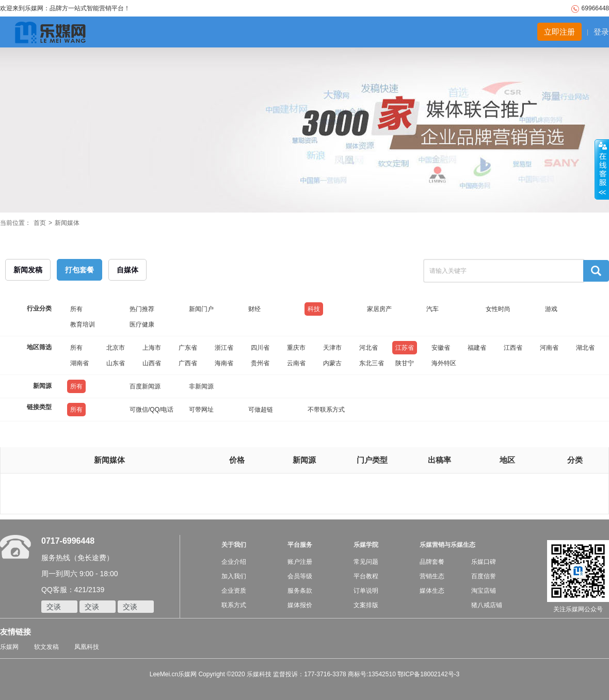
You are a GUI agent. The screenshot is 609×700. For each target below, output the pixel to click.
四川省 (260, 348)
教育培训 (83, 324)
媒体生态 (432, 591)
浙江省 (224, 348)
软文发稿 (46, 647)
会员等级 (300, 576)
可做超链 (261, 410)
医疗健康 (142, 324)
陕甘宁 (405, 363)
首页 (40, 223)
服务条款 (300, 591)
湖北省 (585, 348)
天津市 (332, 348)
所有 (76, 309)
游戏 (551, 309)
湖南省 (79, 363)
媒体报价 (300, 605)
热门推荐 (142, 309)
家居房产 (379, 309)
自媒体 (127, 270)
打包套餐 (79, 270)
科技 (314, 309)
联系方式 (234, 605)
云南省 (296, 363)
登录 (601, 32)
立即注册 (559, 32)
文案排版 (366, 605)
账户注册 (300, 562)
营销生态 (432, 576)
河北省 (368, 348)
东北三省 (372, 363)
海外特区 (444, 363)
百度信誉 (484, 576)
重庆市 (296, 348)
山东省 (116, 363)
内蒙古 (332, 363)
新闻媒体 (67, 223)
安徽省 (441, 348)
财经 (254, 309)
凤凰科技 (87, 647)
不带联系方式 (326, 410)
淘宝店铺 (484, 591)
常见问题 (366, 562)
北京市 (116, 348)
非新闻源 (201, 386)
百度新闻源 (145, 386)
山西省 (152, 363)
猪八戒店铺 (487, 605)
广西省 (188, 363)
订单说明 (366, 591)
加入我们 (234, 576)
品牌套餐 (432, 562)
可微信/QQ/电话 (151, 410)
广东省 (188, 348)
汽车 (432, 309)
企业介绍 (234, 562)
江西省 (513, 348)
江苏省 (405, 348)
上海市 (152, 348)
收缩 (602, 170)
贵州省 (260, 363)
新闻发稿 (28, 270)
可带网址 (201, 410)
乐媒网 (9, 647)
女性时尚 (498, 309)
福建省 (477, 348)
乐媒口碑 (484, 562)
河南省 (549, 348)
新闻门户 (201, 309)
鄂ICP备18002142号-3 (428, 674)
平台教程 (366, 576)
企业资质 (234, 591)
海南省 (224, 363)
